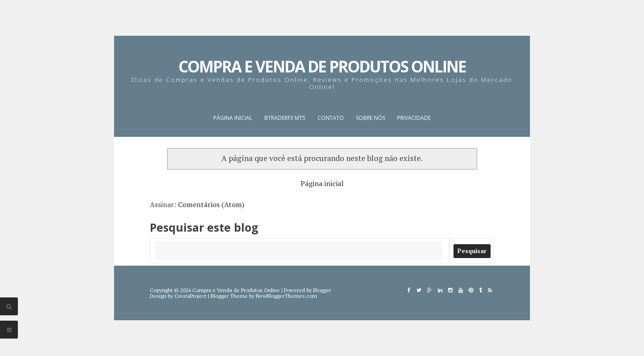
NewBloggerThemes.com (286, 296)
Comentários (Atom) (211, 204)
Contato (331, 118)
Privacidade (414, 118)
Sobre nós (371, 118)
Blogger (322, 290)
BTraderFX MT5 (285, 118)
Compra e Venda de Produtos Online (322, 66)
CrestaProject (191, 296)
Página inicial (233, 118)
